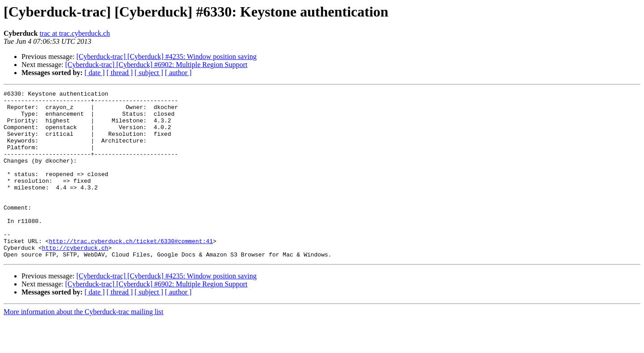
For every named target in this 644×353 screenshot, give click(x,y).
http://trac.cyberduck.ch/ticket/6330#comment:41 (131, 272)
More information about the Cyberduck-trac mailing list (83, 345)
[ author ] (178, 73)
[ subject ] (149, 73)
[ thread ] (120, 73)
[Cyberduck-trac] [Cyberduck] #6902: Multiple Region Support (156, 65)
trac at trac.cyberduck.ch (74, 33)
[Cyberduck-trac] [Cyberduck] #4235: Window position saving (167, 57)
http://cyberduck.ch (75, 280)
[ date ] (95, 73)
